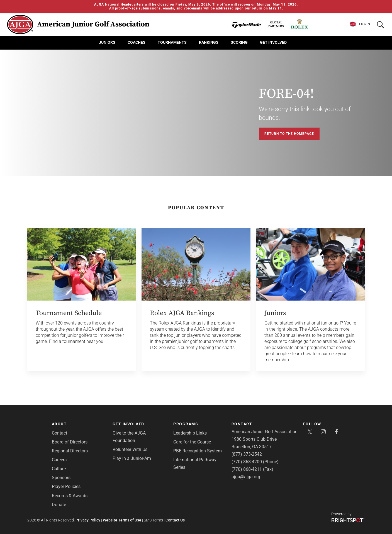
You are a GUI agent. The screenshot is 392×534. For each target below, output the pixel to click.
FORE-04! (286, 94)
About (59, 424)
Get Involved (273, 42)
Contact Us (175, 520)
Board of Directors (70, 442)
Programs (186, 424)
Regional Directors (70, 451)
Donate (59, 505)
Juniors (107, 42)
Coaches (137, 42)
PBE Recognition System (198, 451)
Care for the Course (192, 442)
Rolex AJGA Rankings (182, 313)
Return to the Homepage (289, 134)
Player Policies (66, 487)
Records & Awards (70, 496)
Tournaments (172, 42)
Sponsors (61, 478)
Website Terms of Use (122, 520)
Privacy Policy (88, 520)
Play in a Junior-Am (132, 458)
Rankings (209, 42)
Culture (59, 469)
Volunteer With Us (130, 449)
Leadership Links (190, 433)
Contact (59, 433)
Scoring (239, 42)
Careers (59, 460)
